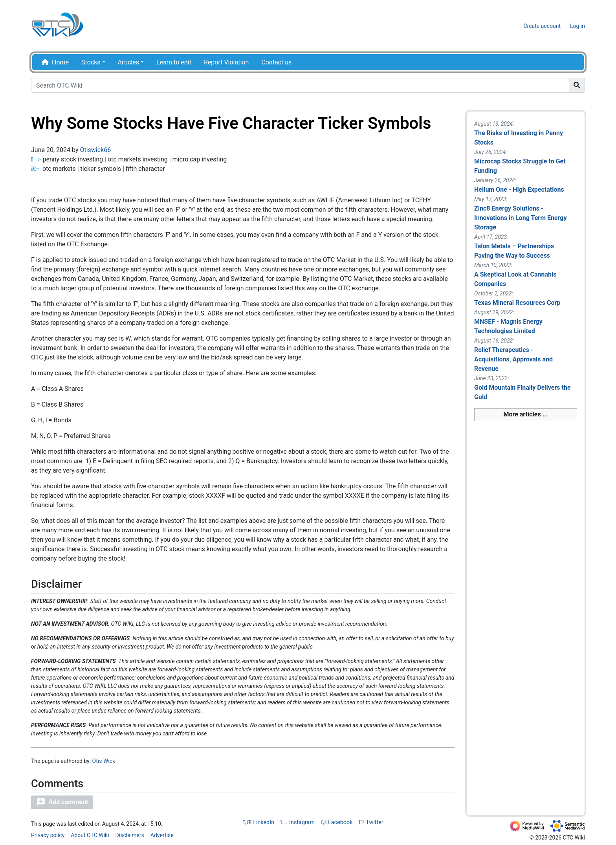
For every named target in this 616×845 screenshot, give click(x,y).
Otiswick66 (95, 150)
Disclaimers (130, 835)
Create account (542, 26)
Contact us (276, 62)
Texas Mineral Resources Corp (517, 303)
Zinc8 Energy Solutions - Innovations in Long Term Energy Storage (521, 218)
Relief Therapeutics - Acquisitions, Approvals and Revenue (513, 359)
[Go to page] (577, 85)
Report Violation (226, 62)
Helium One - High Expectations (519, 190)
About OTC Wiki (90, 835)
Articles (128, 62)
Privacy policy (48, 835)
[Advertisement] (526, 564)
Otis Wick (104, 761)
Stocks (91, 62)
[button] (62, 802)
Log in (577, 26)
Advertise (162, 835)
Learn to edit (174, 62)
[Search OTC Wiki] (300, 85)
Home (60, 62)
